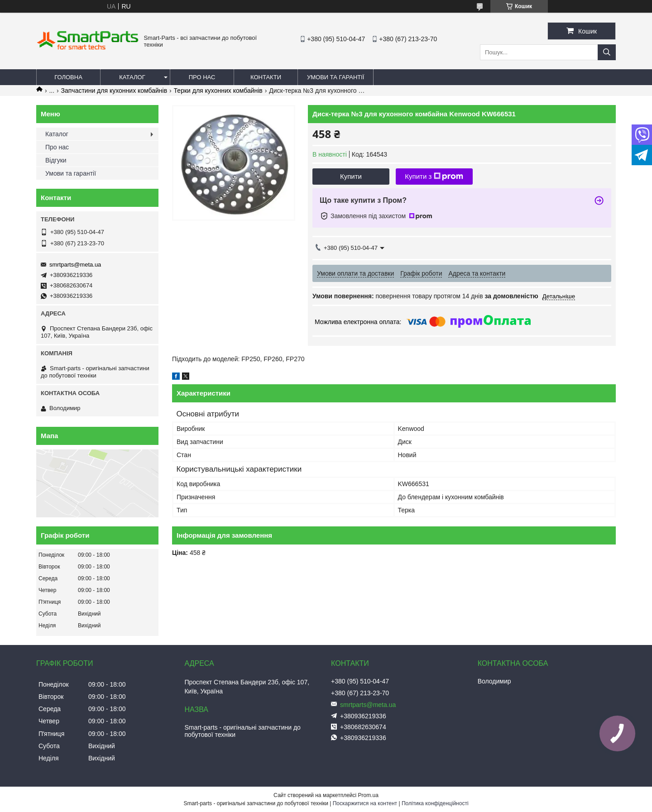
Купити (351, 176)
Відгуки (56, 160)
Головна (68, 77)
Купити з (434, 177)
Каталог (132, 77)
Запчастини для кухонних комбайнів (114, 91)
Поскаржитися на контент (365, 803)
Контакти (266, 77)
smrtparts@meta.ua (75, 265)
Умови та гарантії (336, 77)
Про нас (202, 77)
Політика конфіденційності (435, 803)
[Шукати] (607, 52)
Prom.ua (368, 795)
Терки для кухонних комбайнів (218, 91)
